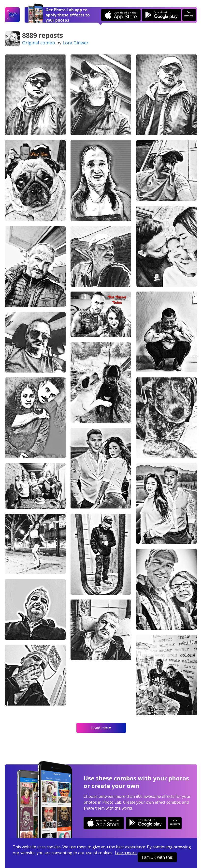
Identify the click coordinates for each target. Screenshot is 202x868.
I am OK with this (157, 857)
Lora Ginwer (76, 43)
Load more (101, 728)
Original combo (39, 43)
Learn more (126, 853)
